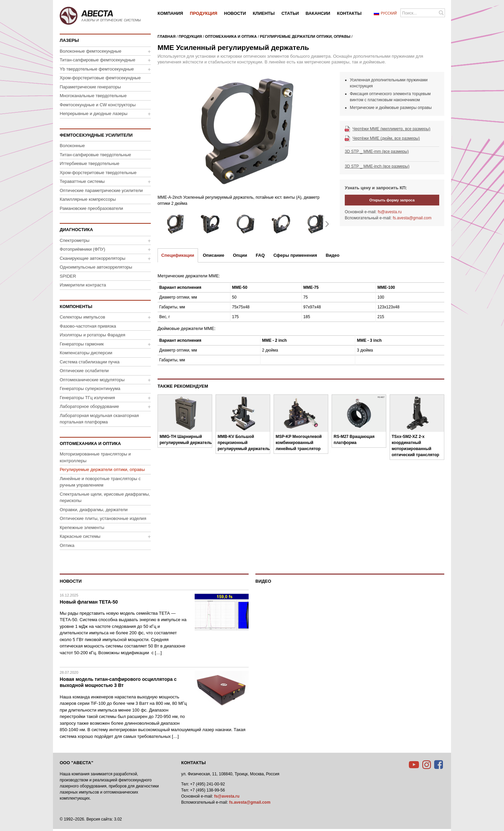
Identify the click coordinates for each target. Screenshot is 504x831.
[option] (245, 141)
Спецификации (178, 255)
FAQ (260, 255)
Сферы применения (295, 255)
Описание (214, 255)
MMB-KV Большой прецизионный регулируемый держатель (244, 443)
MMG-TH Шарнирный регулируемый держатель (186, 440)
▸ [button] (327, 224)
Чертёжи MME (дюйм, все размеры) (386, 138)
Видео (332, 255)
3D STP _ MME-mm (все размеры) (377, 151)
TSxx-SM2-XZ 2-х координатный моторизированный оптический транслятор (415, 446)
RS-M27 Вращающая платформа (354, 440)
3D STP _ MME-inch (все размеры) (377, 166)
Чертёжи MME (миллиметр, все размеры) (391, 129)
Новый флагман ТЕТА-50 (89, 602)
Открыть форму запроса (392, 200)
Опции (240, 255)
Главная (166, 36)
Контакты (193, 763)
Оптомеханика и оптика (231, 36)
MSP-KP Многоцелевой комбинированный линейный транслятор (299, 443)
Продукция (190, 36)
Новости (71, 581)
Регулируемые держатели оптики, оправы (305, 36)
